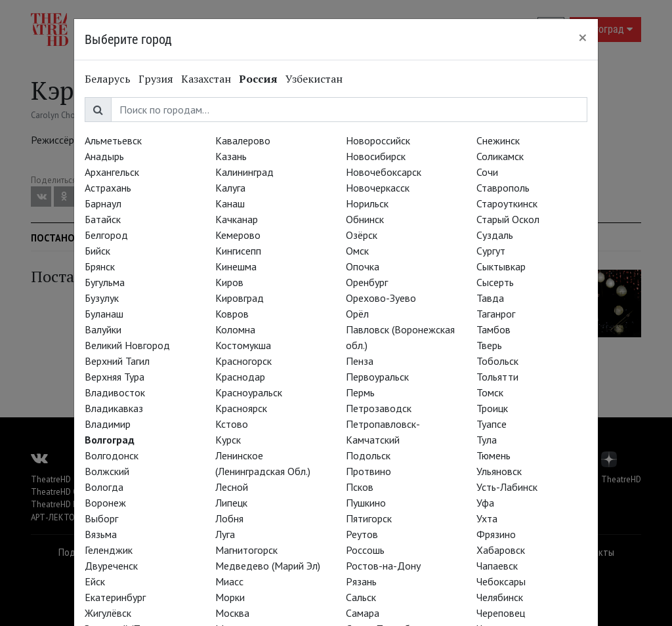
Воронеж (105, 503)
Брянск (100, 266)
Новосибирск (376, 156)
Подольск (368, 455)
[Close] (583, 37)
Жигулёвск (108, 613)
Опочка (363, 266)
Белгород (106, 235)
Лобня (229, 518)
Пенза (360, 361)
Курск (228, 440)
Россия (258, 79)
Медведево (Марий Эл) (268, 566)
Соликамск (500, 156)
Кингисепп (238, 251)
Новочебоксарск (384, 172)
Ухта (487, 518)
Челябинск (500, 597)
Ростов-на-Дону (383, 566)
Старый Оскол (508, 219)
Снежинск (498, 140)
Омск (357, 251)
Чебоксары (501, 581)
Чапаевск (497, 566)
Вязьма (101, 534)
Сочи (487, 172)
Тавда (490, 298)
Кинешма (236, 266)
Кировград (240, 298)
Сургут (491, 251)
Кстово (232, 424)
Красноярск (241, 408)
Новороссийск (378, 140)
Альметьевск (113, 140)
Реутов (362, 534)
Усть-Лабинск (507, 487)
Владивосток (115, 392)
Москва (232, 613)
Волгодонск (112, 455)
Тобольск (497, 361)
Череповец (501, 613)
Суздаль (495, 235)
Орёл (357, 314)
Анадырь (104, 156)
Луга (225, 534)
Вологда (104, 487)
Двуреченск (111, 566)
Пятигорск (369, 518)
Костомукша (243, 345)
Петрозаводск (379, 408)
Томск (490, 392)
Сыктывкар (501, 266)
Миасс (229, 581)
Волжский (107, 471)
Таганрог (496, 314)
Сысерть (495, 282)
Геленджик (109, 550)
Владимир (108, 424)
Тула (487, 440)
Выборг (101, 518)
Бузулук (102, 298)
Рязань (361, 581)
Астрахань (108, 188)
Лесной (232, 487)
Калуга (230, 188)
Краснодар (240, 377)
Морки (230, 597)
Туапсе (492, 424)
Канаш (230, 203)
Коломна (235, 329)
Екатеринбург (115, 597)
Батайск (103, 219)
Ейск (95, 581)
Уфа (485, 503)
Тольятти (497, 377)
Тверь (489, 345)
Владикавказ (114, 408)
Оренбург (367, 282)
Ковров (232, 314)
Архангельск (112, 172)
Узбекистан (314, 79)
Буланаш (104, 314)
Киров (229, 282)
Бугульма (105, 282)
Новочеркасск (378, 188)
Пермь (360, 392)
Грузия (156, 79)
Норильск (367, 203)
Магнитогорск (246, 550)
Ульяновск (499, 471)
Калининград (244, 172)
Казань (231, 156)
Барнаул (103, 203)
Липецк (231, 503)
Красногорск (243, 361)
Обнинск (365, 219)
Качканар (237, 219)
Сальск (361, 597)
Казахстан (206, 79)
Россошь (365, 550)
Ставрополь (503, 188)
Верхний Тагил (117, 361)
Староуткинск (507, 203)
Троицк (492, 408)
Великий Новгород (127, 345)
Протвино (368, 471)
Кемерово (238, 235)
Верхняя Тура (115, 377)
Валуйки (103, 329)
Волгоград (110, 440)
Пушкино (366, 503)
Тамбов (493, 329)
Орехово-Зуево (381, 298)
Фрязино (496, 534)
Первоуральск (377, 377)
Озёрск (362, 235)
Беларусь (108, 79)
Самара (363, 613)
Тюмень (493, 455)
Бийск (97, 251)
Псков (360, 487)
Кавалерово (243, 140)
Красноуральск (249, 392)
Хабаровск (501, 550)
